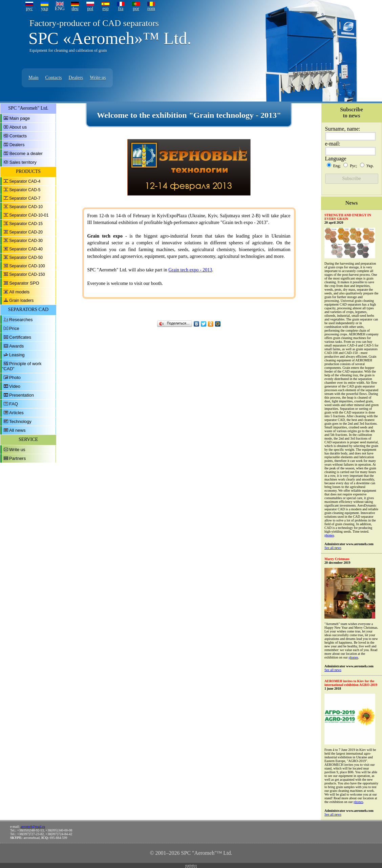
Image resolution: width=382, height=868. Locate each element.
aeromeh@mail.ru (33, 827)
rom (151, 9)
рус (29, 9)
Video (15, 386)
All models (19, 292)
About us (18, 127)
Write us (98, 78)
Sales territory (23, 162)
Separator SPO (24, 283)
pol (90, 9)
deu (75, 9)
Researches (21, 320)
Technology (20, 421)
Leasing (17, 355)
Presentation (22, 395)
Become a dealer (26, 153)
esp (105, 9)
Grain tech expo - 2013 (190, 270)
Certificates (20, 337)
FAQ (14, 404)
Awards (16, 346)
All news (17, 430)
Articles (16, 413)
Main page (20, 118)
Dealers (76, 78)
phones (329, 535)
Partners (17, 458)
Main (34, 78)
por (136, 9)
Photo (15, 377)
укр (45, 9)
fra (121, 9)
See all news (333, 548)
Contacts (54, 78)
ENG (60, 9)
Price (14, 328)
